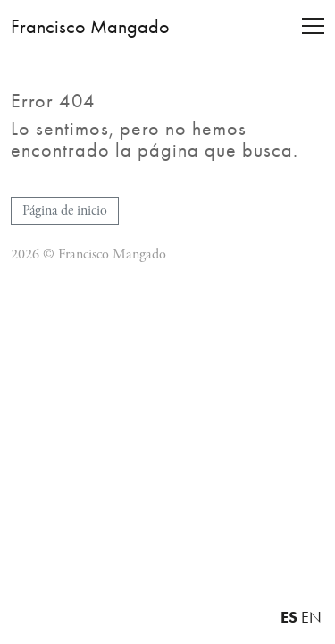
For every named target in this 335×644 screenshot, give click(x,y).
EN (311, 617)
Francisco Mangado (90, 26)
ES (289, 617)
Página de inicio (65, 211)
